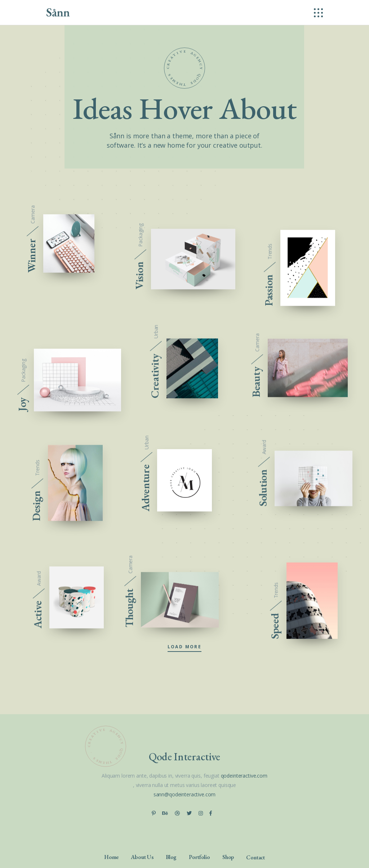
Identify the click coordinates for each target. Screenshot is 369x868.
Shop (228, 857)
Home (111, 857)
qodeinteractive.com (244, 776)
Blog (171, 857)
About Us (142, 857)
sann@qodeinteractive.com (185, 794)
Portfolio (199, 857)
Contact (255, 857)
